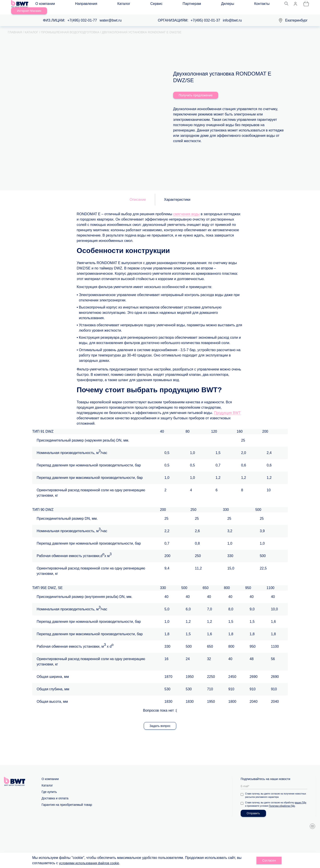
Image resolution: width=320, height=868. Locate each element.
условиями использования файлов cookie (93, 863)
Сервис (121, 5)
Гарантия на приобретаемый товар (67, 800)
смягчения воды (186, 209)
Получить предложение (196, 91)
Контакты (186, 5)
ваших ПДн (301, 798)
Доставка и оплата (55, 794)
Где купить (49, 787)
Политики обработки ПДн (282, 801)
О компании (49, 5)
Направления (77, 5)
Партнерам (143, 5)
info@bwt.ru (232, 16)
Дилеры (165, 5)
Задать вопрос (160, 721)
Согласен (269, 860)
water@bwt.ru (111, 16)
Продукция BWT (227, 408)
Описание (138, 195)
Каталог (101, 5)
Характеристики (177, 195)
